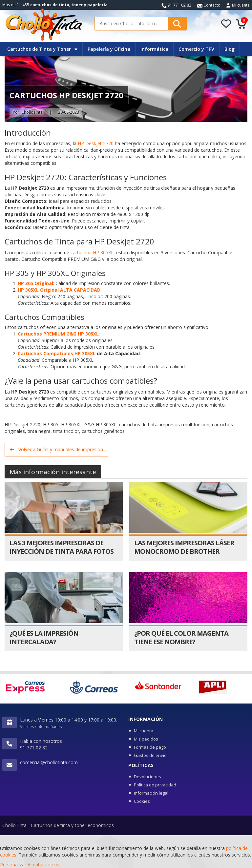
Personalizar (13, 865)
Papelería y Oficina (109, 49)
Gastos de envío (150, 755)
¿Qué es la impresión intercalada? (44, 637)
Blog (230, 49)
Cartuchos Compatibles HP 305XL (57, 353)
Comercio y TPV (196, 49)
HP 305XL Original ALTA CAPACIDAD (59, 290)
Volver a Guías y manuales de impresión (56, 449)
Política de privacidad (155, 785)
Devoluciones (147, 777)
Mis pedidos (146, 739)
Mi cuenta (241, 5)
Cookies (142, 801)
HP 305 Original (35, 283)
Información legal (151, 793)
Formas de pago (150, 747)
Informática (154, 49)
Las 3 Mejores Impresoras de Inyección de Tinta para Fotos (62, 547)
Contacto (209, 5)
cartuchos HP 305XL (92, 252)
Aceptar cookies (45, 865)
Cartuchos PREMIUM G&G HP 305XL (58, 334)
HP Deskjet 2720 (96, 143)
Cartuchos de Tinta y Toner (42, 49)
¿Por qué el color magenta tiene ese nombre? (181, 637)
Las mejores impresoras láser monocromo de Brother (184, 547)
